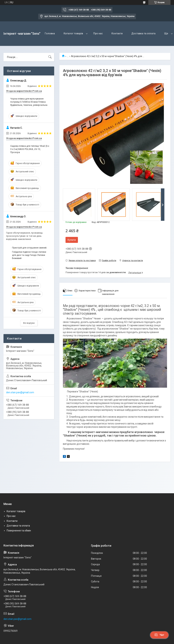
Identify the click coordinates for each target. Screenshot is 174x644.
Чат (159, 635)
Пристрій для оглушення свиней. (30, 248)
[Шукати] (50, 57)
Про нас (98, 33)
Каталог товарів (73, 33)
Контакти (117, 33)
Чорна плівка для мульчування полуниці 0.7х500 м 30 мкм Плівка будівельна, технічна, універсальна (29, 102)
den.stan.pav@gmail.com (20, 392)
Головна (50, 33)
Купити (72, 240)
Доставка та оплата (143, 33)
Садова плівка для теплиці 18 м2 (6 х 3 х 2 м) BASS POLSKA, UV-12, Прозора (30, 149)
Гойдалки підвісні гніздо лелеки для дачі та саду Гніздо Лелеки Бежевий (29, 255)
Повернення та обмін (19, 531)
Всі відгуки (29, 323)
